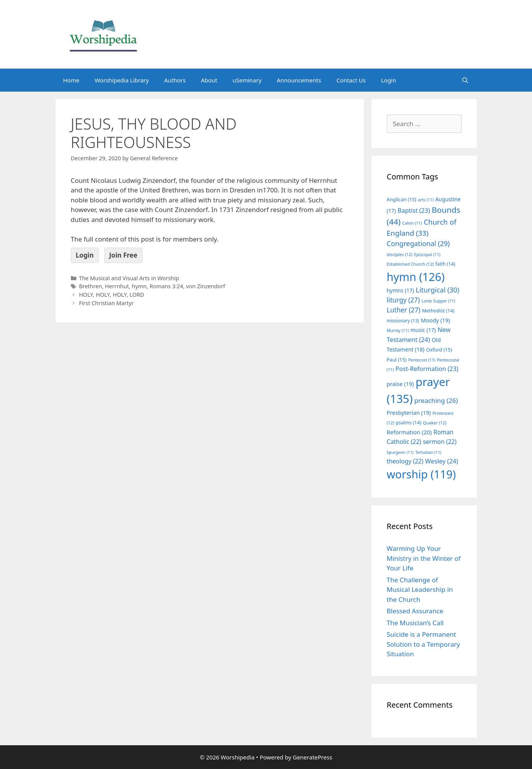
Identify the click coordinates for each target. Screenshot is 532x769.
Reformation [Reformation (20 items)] (409, 432)
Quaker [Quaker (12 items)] (435, 423)
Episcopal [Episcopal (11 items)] (427, 255)
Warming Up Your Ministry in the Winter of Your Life (424, 558)
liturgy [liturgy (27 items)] (404, 300)
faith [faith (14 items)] (445, 264)
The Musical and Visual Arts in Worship (129, 278)
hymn (139, 286)
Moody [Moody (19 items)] (435, 320)
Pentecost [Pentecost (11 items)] (422, 360)
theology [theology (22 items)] (405, 461)
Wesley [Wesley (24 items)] (442, 461)
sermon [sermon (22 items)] (440, 442)
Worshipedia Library (122, 80)
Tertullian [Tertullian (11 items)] (428, 452)
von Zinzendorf (206, 286)
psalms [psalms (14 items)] (408, 423)
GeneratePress (312, 757)
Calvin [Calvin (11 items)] (412, 223)
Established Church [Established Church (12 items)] (410, 264)
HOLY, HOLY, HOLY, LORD (111, 295)
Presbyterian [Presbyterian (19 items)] (409, 412)
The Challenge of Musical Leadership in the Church (420, 590)
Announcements (299, 80)
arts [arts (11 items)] (426, 200)
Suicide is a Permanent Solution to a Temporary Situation (423, 644)
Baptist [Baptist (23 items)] (414, 210)
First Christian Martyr (106, 303)
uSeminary (247, 80)
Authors (175, 80)
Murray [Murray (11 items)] (398, 330)
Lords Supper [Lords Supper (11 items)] (439, 301)
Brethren (90, 286)
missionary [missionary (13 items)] (403, 320)
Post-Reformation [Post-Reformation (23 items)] (427, 369)
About (209, 80)
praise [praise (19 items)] (400, 384)
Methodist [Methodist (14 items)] (438, 311)
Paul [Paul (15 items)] (397, 360)
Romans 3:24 (167, 286)
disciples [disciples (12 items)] (400, 254)
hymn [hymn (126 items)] (416, 277)
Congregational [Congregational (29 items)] (418, 243)
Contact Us (351, 80)
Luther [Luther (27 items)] (404, 310)
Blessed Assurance (415, 611)
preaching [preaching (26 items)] (436, 400)
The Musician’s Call (415, 623)
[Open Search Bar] (465, 80)
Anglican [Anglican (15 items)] (402, 199)
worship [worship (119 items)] (422, 474)
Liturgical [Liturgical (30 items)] (438, 290)
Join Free (123, 255)
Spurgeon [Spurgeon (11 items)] (400, 452)
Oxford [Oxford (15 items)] (439, 350)
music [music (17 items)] (423, 330)
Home (71, 80)
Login (389, 80)
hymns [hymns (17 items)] (401, 290)
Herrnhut (117, 286)
